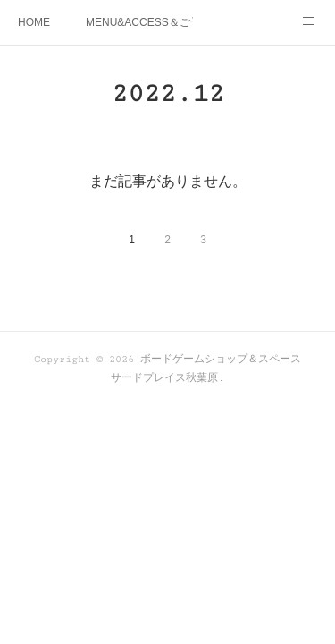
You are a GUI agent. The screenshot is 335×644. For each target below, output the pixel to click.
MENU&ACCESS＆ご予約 (139, 22)
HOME (34, 22)
